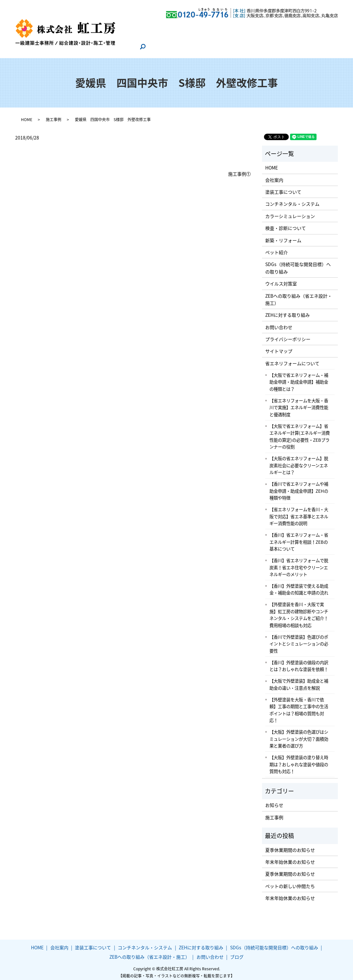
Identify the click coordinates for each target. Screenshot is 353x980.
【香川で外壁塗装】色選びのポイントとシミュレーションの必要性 (299, 640)
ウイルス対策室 (281, 280)
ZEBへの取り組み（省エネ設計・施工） (254, 36)
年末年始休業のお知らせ (290, 859)
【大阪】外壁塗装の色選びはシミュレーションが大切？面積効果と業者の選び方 (299, 735)
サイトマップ (279, 348)
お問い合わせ (315, 36)
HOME (125, 26)
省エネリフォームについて (292, 360)
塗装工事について (182, 26)
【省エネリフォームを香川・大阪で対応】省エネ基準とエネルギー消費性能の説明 (299, 513)
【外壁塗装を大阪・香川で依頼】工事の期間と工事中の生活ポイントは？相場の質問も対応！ (299, 707)
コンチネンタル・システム (234, 26)
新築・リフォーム (283, 237)
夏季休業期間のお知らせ (290, 846)
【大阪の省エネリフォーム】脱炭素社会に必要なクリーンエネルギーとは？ (299, 462)
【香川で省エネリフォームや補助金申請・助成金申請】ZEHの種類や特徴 (299, 487)
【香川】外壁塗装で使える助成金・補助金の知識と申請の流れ (299, 586)
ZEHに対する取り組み (291, 26)
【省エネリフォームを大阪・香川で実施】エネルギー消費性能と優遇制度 (299, 404)
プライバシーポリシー (288, 336)
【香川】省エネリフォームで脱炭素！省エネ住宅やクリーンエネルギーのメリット (299, 564)
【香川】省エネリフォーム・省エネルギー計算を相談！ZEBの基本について (299, 538)
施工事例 (54, 116)
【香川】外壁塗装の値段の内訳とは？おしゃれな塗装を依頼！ (299, 663)
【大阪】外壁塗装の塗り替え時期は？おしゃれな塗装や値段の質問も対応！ (299, 761)
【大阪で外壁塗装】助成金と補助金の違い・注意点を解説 (299, 681)
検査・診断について (286, 225)
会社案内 (148, 26)
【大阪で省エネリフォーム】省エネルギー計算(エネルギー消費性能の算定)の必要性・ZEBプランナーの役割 (300, 433)
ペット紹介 (277, 249)
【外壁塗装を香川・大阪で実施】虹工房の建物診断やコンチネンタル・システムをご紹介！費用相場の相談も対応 (299, 611)
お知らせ (274, 802)
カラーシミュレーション (290, 213)
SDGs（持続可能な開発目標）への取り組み (163, 36)
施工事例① (239, 171)
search (144, 46)
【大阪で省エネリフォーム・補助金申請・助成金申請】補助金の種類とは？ (299, 379)
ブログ (126, 46)
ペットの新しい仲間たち (290, 883)
